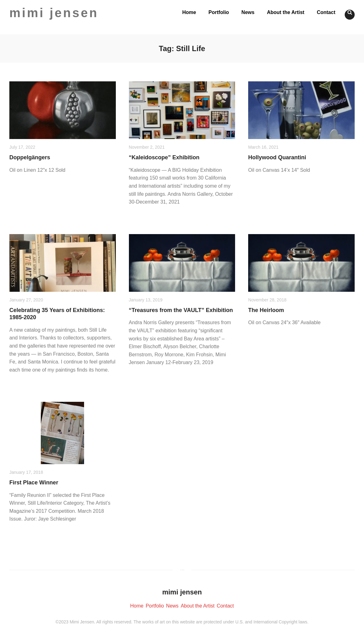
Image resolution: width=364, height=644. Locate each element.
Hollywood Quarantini (277, 157)
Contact (326, 12)
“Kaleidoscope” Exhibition (164, 157)
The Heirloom (266, 310)
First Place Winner (34, 483)
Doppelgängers (30, 157)
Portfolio (219, 12)
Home (189, 12)
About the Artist (286, 12)
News (248, 12)
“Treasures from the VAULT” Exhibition (181, 310)
